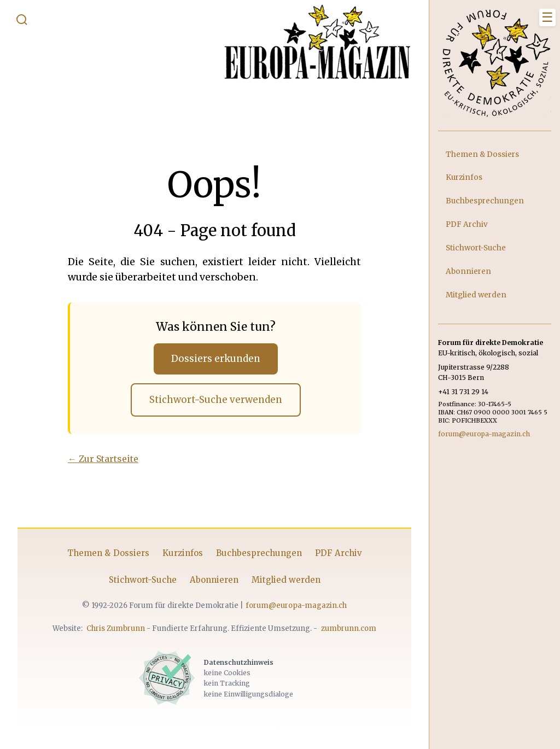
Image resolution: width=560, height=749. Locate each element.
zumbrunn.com (349, 630)
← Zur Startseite (103, 460)
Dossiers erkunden (216, 359)
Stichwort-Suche (143, 581)
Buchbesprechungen (259, 554)
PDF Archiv (339, 554)
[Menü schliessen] (547, 17)
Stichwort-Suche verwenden (215, 400)
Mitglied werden (286, 581)
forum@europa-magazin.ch (296, 607)
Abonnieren (214, 581)
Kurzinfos (183, 554)
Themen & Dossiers (108, 554)
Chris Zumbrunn (116, 630)
